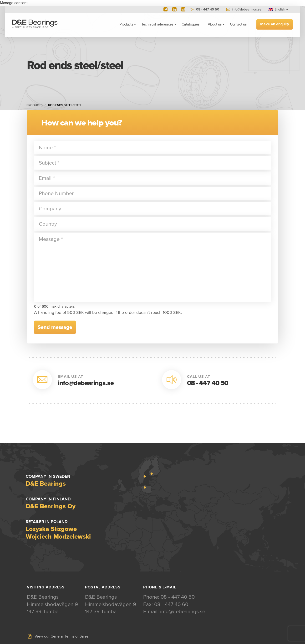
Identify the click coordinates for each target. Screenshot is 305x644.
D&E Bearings (35, 24)
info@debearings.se (247, 9)
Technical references (157, 24)
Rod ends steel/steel (65, 105)
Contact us (238, 24)
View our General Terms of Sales (61, 636)
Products (126, 24)
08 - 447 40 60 (171, 604)
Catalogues (190, 24)
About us (214, 24)
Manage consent (14, 3)
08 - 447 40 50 (208, 383)
